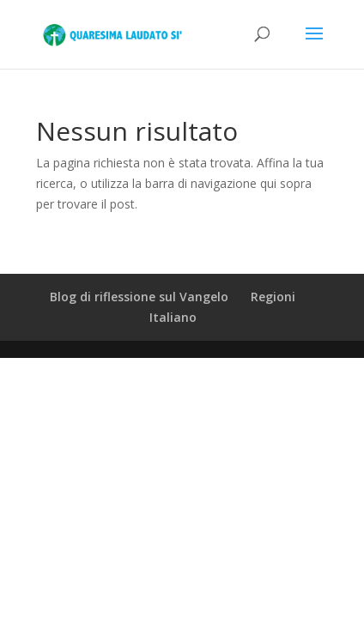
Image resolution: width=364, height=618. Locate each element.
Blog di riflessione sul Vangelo (139, 297)
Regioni (273, 297)
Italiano (173, 317)
